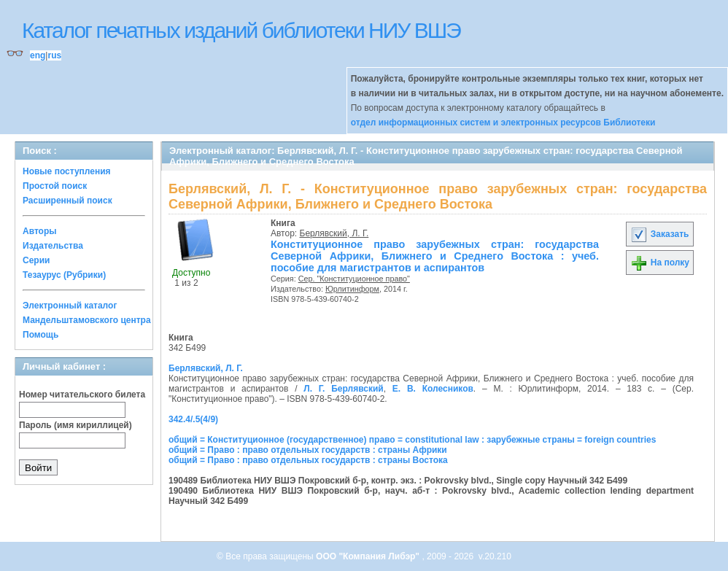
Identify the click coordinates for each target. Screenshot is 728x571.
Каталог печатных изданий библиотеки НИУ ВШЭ (241, 30)
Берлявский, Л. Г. (334, 233)
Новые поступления (67, 171)
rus (54, 55)
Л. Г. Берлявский (343, 389)
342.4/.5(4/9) (193, 419)
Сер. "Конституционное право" (354, 279)
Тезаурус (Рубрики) (64, 275)
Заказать (659, 234)
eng (38, 55)
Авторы (40, 231)
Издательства (53, 246)
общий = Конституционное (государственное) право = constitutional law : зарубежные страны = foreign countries (412, 440)
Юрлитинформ (352, 289)
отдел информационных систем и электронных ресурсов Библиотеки (503, 123)
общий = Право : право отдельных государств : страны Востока (308, 460)
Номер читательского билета (82, 395)
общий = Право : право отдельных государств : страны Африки (308, 450)
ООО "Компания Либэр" (369, 556)
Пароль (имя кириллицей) (75, 425)
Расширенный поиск (67, 201)
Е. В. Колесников (433, 389)
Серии (36, 260)
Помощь (40, 335)
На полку (660, 263)
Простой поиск (55, 186)
